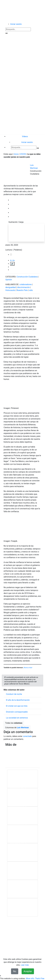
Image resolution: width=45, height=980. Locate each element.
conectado (27, 736)
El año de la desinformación (18, 700)
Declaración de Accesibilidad (18, 950)
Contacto (26, 944)
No (15, 971)
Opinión (9, 280)
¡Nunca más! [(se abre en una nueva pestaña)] (28, 668)
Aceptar (28, 971)
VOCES (23, 154)
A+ (14, 260)
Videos (25, 136)
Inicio (16, 154)
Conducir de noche (14, 694)
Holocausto (10, 290)
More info (30, 978)
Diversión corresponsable (17, 712)
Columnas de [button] (17, 728)
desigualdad (11, 287)
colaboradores (26, 284)
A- (11, 260)
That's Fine (40, 978)
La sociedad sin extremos (17, 718)
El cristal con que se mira (17, 706)
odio (31, 290)
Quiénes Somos (14, 944)
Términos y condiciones (27, 947)
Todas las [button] (14, 723)
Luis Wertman (23, 728)
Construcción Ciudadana (27, 277)
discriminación (24, 287)
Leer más (25, 965)
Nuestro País (22, 290)
